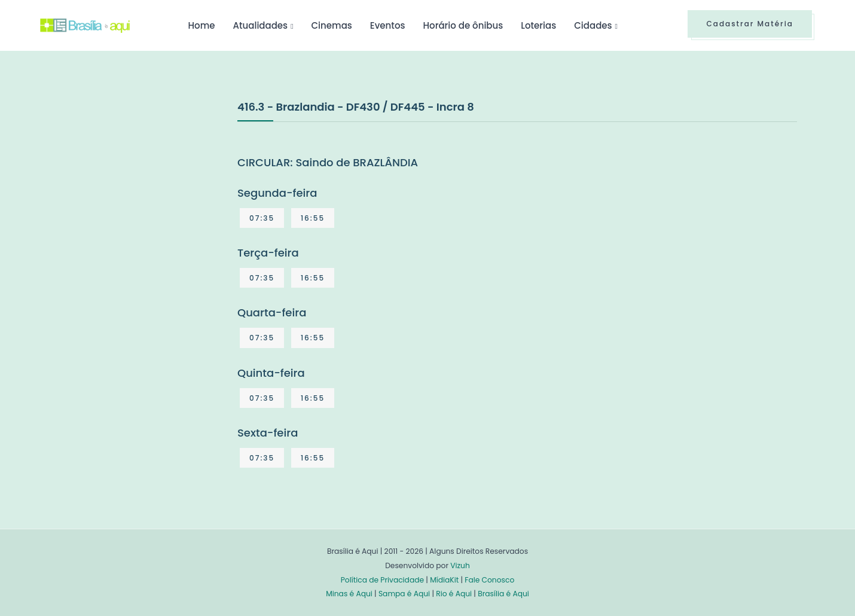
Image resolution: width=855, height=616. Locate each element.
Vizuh (460, 565)
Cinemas (332, 25)
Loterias (538, 25)
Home (201, 25)
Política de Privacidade (382, 580)
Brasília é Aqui (503, 594)
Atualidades (260, 25)
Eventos (388, 25)
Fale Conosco (489, 580)
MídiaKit (444, 580)
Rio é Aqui (454, 594)
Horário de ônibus (463, 25)
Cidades (593, 25)
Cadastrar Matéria (750, 24)
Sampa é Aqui (404, 594)
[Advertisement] (130, 188)
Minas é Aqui (349, 594)
